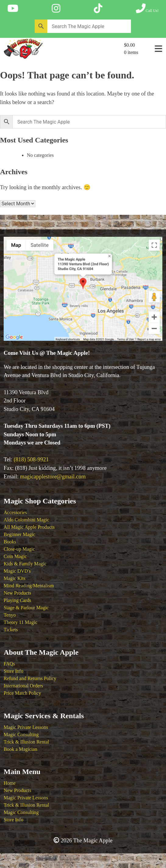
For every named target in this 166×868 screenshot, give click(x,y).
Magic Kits (15, 578)
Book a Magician (20, 749)
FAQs (9, 664)
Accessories (15, 512)
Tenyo (10, 615)
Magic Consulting (21, 735)
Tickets (11, 630)
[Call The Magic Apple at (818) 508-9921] (147, 9)
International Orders (23, 686)
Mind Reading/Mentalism (29, 586)
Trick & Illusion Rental (26, 742)
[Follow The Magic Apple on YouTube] (13, 9)
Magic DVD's (17, 571)
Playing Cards (17, 600)
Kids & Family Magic (25, 564)
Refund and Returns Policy (30, 678)
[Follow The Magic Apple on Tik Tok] (98, 9)
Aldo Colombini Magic (26, 520)
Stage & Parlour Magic (26, 608)
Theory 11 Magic (20, 622)
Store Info (13, 671)
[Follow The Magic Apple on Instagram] (56, 9)
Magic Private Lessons (26, 727)
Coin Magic (15, 556)
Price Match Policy (22, 693)
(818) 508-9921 (31, 459)
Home (10, 783)
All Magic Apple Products (29, 527)
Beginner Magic (19, 534)
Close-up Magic (19, 549)
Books (10, 542)
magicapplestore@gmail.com (53, 477)
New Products (17, 593)
